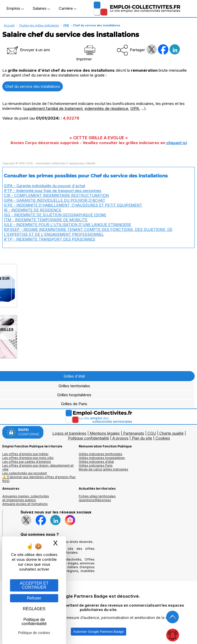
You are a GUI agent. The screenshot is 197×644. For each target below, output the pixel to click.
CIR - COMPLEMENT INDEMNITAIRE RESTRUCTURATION (56, 195)
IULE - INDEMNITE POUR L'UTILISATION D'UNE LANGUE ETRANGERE (67, 225)
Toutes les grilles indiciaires (39, 25)
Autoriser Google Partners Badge (98, 632)
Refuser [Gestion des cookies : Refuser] (34, 598)
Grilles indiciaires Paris (96, 465)
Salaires (41, 8)
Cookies (163, 438)
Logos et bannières (69, 433)
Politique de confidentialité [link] (34, 622)
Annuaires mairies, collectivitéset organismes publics (26, 498)
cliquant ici (177, 143)
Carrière (68, 8)
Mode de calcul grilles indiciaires (104, 469)
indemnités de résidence (106, 108)
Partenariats (134, 433)
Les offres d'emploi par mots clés (28, 458)
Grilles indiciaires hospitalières (102, 458)
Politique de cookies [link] (34, 633)
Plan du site (142, 438)
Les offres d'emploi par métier (25, 454)
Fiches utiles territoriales (97, 496)
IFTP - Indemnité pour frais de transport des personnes (53, 191)
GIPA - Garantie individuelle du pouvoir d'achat (45, 186)
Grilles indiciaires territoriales (101, 454)
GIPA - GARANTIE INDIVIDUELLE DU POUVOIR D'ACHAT (55, 200)
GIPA (135, 108)
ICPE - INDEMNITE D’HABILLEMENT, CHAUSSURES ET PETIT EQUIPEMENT (73, 205)
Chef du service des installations (33, 86)
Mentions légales (105, 433)
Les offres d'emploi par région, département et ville (38, 467)
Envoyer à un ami (28, 50)
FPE (66, 25)
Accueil (9, 25)
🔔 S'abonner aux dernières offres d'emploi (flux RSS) (39, 479)
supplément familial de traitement (53, 108)
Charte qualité (171, 433)
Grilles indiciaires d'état (96, 462)
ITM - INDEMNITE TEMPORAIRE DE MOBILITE (46, 220)
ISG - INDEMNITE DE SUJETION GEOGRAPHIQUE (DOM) (55, 215)
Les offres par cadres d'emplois (27, 462)
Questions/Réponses (95, 500)
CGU (152, 433)
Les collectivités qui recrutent (25, 473)
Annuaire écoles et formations (25, 504)
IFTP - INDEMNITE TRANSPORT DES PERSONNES (50, 239)
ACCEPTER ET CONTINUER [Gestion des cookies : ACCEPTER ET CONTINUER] (34, 585)
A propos (120, 438)
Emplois (15, 8)
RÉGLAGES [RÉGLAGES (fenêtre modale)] (34, 609)
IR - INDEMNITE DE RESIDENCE (33, 210)
